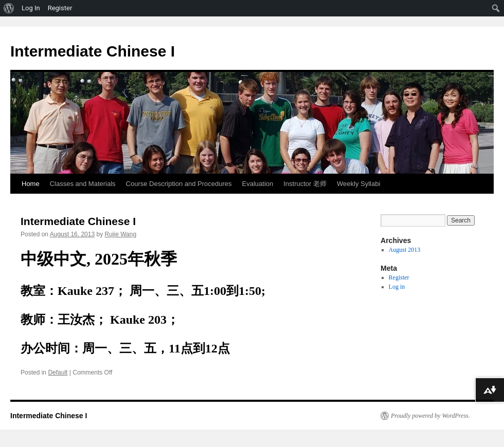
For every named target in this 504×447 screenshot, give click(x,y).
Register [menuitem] (60, 8)
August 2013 (405, 250)
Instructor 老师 (305, 184)
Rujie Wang (121, 234)
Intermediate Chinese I (93, 51)
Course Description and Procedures (179, 184)
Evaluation (258, 184)
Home (31, 184)
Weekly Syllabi (358, 184)
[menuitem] (9, 8)
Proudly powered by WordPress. (430, 416)
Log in (397, 287)
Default (58, 372)
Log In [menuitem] (31, 8)
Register (399, 277)
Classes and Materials (83, 184)
